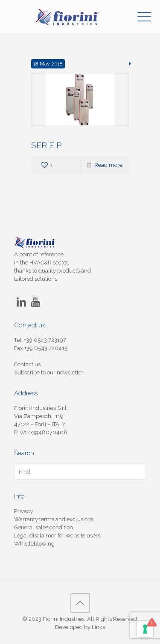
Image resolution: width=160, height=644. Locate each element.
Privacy (23, 511)
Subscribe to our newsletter (49, 372)
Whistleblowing (34, 544)
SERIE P (47, 145)
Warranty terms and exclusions (54, 519)
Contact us (27, 364)
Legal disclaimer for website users (57, 536)
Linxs (98, 627)
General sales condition (44, 527)
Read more (108, 165)
